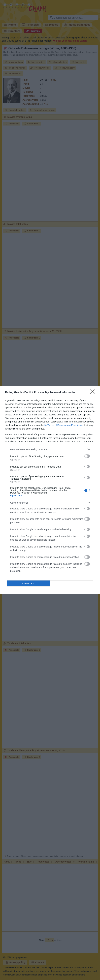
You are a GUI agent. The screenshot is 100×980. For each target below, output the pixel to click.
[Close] (93, 393)
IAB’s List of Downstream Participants (64, 425)
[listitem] (50, 449)
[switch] (87, 456)
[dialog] (50, 490)
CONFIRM (28, 583)
